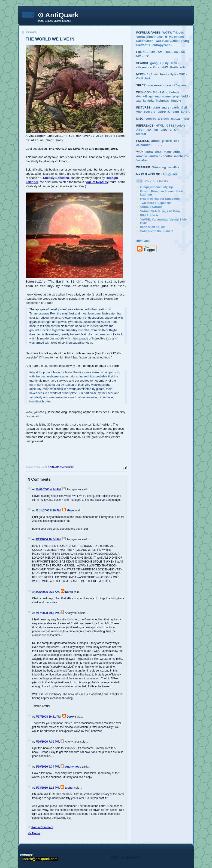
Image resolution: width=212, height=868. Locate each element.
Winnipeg (159, 167)
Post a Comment (42, 827)
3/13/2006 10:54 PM (48, 539)
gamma (154, 96)
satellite (174, 167)
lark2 (185, 96)
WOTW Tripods (173, 33)
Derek (69, 592)
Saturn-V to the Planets (157, 231)
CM (176, 52)
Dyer (173, 74)
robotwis (173, 92)
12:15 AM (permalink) (61, 467)
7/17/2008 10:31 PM (48, 717)
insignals (162, 101)
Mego (70, 510)
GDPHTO (164, 112)
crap (158, 152)
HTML (160, 126)
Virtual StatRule (151, 207)
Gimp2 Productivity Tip (157, 187)
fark (148, 78)
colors (181, 126)
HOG (168, 52)
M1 (155, 92)
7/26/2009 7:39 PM (47, 742)
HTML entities (175, 37)
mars (166, 107)
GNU (164, 130)
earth (176, 107)
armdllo (142, 156)
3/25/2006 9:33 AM (47, 592)
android (155, 156)
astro (156, 107)
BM (153, 52)
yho (139, 112)
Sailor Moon (145, 41)
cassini (170, 85)
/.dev (154, 74)
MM (139, 56)
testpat (141, 134)
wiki (183, 67)
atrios (155, 141)
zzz (139, 101)
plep (176, 96)
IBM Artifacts (149, 215)
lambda (148, 101)
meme (166, 96)
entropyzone (161, 45)
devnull (142, 96)
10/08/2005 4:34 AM (48, 489)
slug (176, 112)
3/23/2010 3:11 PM (47, 788)
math (167, 152)
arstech (163, 119)
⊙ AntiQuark (58, 15)
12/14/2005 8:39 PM (48, 510)
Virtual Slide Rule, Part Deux (160, 211)
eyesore (150, 112)
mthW (164, 67)
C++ (177, 130)
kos (176, 141)
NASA (185, 112)
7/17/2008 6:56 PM (47, 613)
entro (149, 152)
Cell (184, 107)
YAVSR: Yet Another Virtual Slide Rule (163, 221)
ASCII (140, 130)
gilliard (167, 141)
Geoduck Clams (167, 41)
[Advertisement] (53, 455)
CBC (182, 74)
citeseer (142, 67)
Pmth (174, 67)
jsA (149, 130)
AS (183, 52)
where (182, 85)
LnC (147, 56)
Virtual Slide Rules (149, 37)
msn (174, 63)
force (164, 74)
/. (148, 74)
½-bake (141, 160)
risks (186, 119)
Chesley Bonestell (56, 178)
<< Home (34, 833)
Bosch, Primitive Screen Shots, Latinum (162, 193)
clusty (164, 63)
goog (154, 63)
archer (69, 788)
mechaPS (181, 156)
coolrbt (151, 119)
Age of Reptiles (97, 182)
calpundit (143, 145)
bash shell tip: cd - (153, 227)
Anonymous (73, 767)
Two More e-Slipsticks (156, 203)
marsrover (155, 85)
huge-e (176, 101)
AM (160, 52)
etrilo (177, 152)
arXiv (154, 67)
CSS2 (170, 126)
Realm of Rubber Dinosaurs (160, 199)
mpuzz (176, 119)
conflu (167, 156)
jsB (156, 130)
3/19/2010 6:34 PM (47, 767)
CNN (139, 78)
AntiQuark (170, 174)
